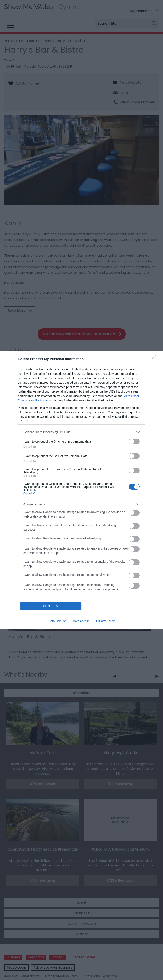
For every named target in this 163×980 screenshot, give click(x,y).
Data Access (81, 621)
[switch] (134, 441)
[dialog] (81, 490)
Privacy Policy (105, 621)
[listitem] (81, 432)
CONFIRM (51, 606)
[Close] (155, 359)
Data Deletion (57, 621)
